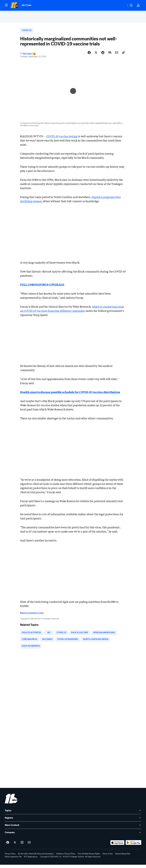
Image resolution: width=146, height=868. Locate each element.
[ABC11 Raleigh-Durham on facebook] (8, 846)
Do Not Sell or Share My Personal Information (36, 857)
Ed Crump (27, 55)
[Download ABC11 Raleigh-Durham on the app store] (117, 846)
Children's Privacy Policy (66, 857)
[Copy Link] (123, 55)
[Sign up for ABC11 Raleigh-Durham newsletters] (29, 846)
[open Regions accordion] (73, 821)
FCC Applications (31, 860)
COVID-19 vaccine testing (62, 138)
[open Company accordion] (73, 836)
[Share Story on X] (96, 55)
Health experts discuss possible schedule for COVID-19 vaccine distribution (70, 394)
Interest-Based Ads (123, 857)
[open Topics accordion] (73, 814)
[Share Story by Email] (117, 55)
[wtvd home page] (11, 802)
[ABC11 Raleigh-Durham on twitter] (15, 846)
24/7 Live (26, 5)
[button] (6, 5)
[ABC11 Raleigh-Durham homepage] (15, 5)
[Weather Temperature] (122, 5)
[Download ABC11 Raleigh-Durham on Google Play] (133, 846)
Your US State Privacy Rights (89, 857)
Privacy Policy (10, 857)
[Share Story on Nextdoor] (110, 55)
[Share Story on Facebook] (89, 55)
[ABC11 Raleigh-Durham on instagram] (22, 846)
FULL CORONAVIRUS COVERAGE (42, 287)
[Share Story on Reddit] (103, 55)
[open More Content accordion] (73, 828)
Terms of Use (108, 857)
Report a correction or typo (32, 615)
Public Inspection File (13, 860)
